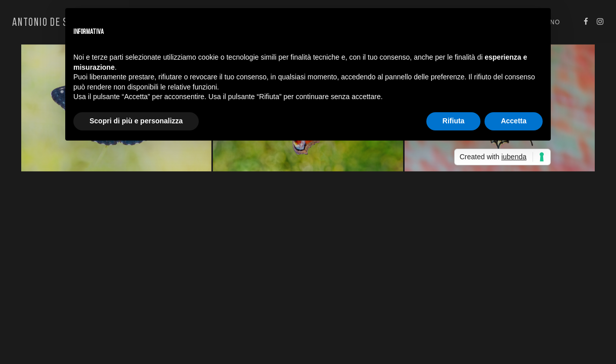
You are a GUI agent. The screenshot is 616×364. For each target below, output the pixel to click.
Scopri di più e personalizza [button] (136, 121)
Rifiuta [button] (454, 121)
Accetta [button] (514, 121)
